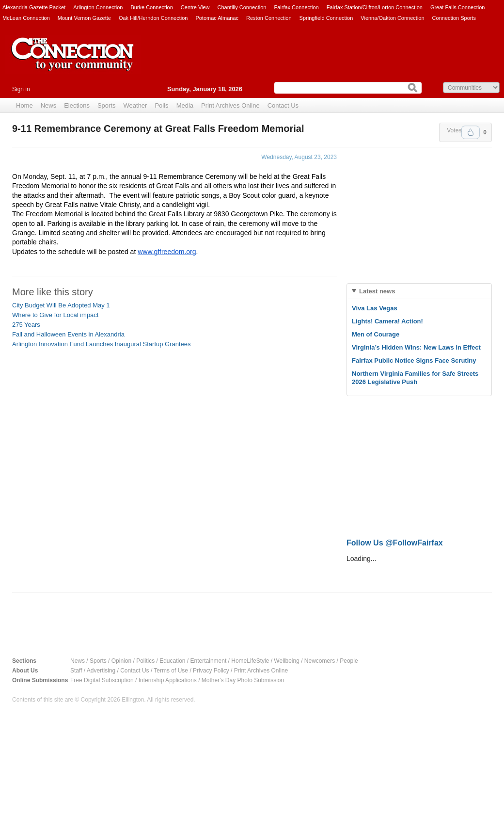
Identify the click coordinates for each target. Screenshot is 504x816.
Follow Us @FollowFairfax (395, 543)
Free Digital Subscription (102, 680)
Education (172, 661)
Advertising (101, 671)
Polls (161, 105)
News (49, 105)
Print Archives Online (230, 105)
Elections (77, 105)
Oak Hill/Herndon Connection (153, 18)
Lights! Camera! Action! (387, 321)
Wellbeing (286, 661)
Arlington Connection (98, 7)
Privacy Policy (211, 671)
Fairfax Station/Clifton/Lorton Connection (375, 7)
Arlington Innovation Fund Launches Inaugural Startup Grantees (102, 344)
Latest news (377, 291)
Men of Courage (376, 334)
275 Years (26, 325)
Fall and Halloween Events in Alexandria (68, 334)
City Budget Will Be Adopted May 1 (61, 305)
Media (185, 105)
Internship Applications (168, 680)
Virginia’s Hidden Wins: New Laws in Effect (416, 347)
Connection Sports (454, 18)
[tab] (419, 291)
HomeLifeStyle (250, 661)
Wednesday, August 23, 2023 (299, 157)
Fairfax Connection (296, 7)
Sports (107, 105)
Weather (135, 105)
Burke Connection (151, 7)
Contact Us (283, 105)
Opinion (121, 661)
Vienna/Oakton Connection (392, 18)
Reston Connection (269, 18)
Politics (145, 661)
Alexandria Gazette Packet (34, 7)
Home (24, 105)
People (349, 661)
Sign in (21, 89)
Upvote (471, 132)
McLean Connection (26, 18)
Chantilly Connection (242, 7)
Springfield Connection (326, 18)
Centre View (195, 7)
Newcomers (320, 661)
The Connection (73, 62)
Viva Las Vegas (375, 308)
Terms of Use (171, 671)
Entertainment (209, 661)
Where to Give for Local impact (55, 315)
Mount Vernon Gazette (84, 18)
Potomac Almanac (217, 18)
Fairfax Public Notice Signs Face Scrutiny (414, 360)
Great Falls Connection (458, 7)
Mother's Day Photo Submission (243, 680)
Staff (76, 671)
